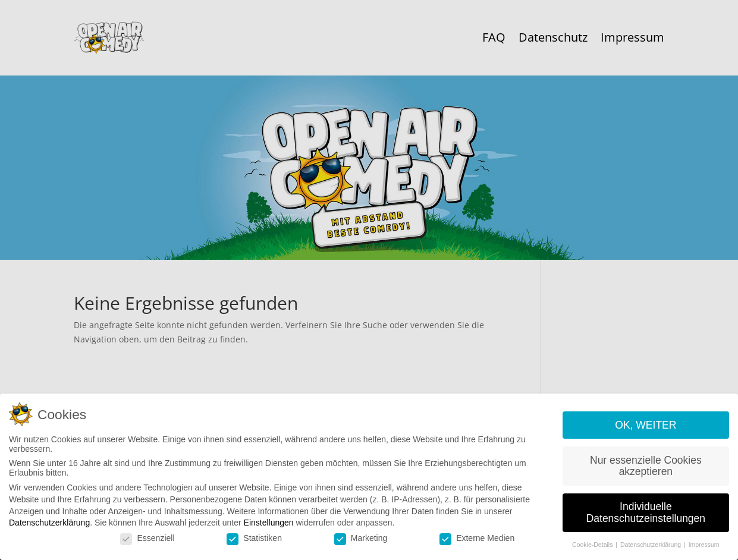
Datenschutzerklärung (49, 527)
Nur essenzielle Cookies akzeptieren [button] (646, 471)
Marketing (361, 543)
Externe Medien (477, 543)
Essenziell (147, 543)
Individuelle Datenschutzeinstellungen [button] (646, 517)
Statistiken (254, 543)
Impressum (704, 549)
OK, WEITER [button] (646, 430)
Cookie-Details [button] (593, 549)
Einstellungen (269, 527)
